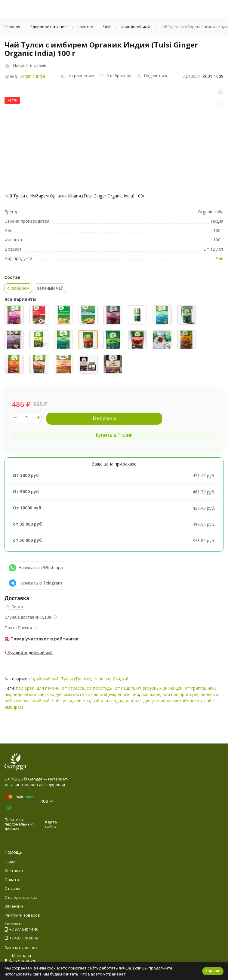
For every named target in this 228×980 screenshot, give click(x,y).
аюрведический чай (25, 694)
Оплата (12, 880)
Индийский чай (135, 27)
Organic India (32, 76)
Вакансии (14, 906)
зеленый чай (50, 288)
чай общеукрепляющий (115, 694)
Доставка (14, 871)
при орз (82, 701)
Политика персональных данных (19, 824)
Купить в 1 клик (114, 435)
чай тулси (62, 701)
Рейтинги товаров (22, 915)
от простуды (100, 688)
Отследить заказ (21, 897)
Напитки (85, 27)
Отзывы (12, 888)
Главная (12, 27)
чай (211, 688)
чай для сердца (108, 701)
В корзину (104, 418)
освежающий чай (32, 701)
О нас (10, 862)
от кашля (124, 688)
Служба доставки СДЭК (28, 617)
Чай (107, 27)
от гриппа (195, 688)
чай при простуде (181, 694)
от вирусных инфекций (159, 688)
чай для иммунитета (68, 694)
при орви (25, 688)
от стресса (73, 688)
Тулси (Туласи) (76, 679)
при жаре (151, 694)
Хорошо (213, 971)
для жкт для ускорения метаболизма (164, 701)
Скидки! (120, 679)
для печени (48, 688)
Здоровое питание (48, 27)
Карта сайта (51, 824)
